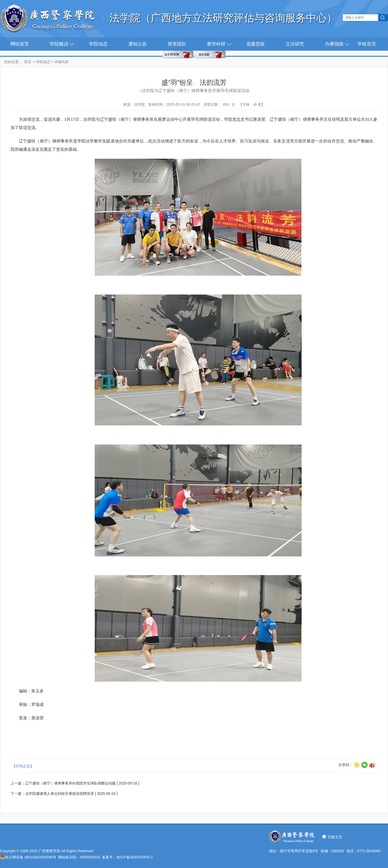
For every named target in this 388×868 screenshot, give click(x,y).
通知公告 (138, 44)
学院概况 (59, 44)
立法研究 (295, 44)
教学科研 (216, 44)
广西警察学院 (49, 851)
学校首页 (367, 44)
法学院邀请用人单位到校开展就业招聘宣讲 (59, 794)
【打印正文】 (23, 766)
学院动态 (98, 44)
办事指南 (334, 44)
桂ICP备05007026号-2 (135, 857)
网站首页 (20, 44)
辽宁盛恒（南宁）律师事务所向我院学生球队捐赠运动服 (70, 783)
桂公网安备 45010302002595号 (31, 857)
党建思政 (256, 44)
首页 (28, 62)
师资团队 (177, 44)
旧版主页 (335, 837)
